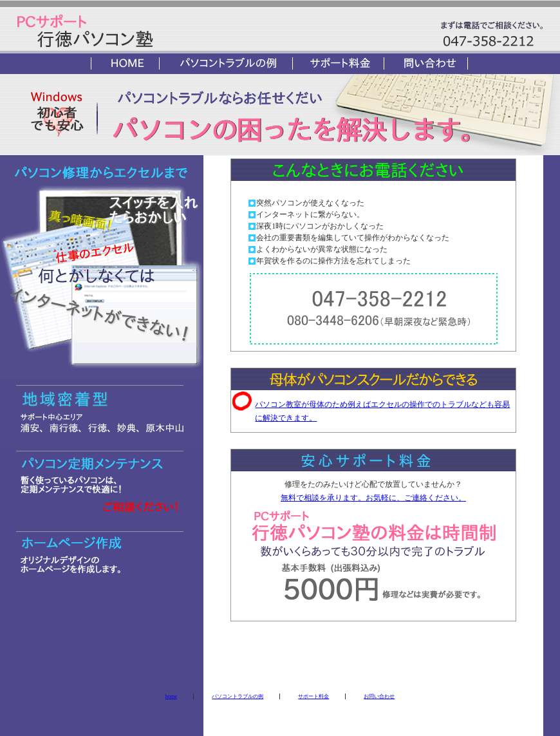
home (172, 696)
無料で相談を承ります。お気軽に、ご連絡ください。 (373, 498)
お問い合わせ (379, 696)
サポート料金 (313, 696)
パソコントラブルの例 (238, 696)
